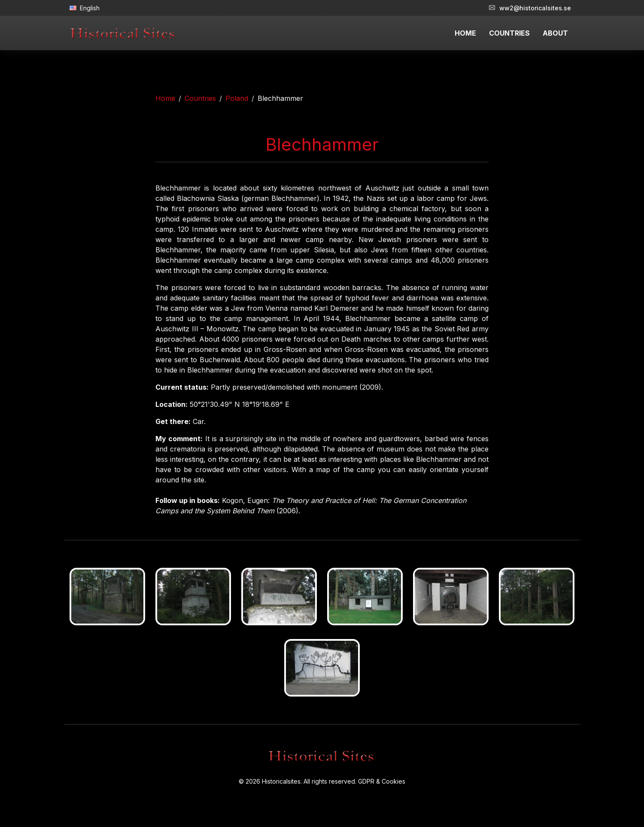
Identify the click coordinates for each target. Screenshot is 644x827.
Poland (237, 98)
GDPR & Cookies (382, 781)
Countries (200, 98)
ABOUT (555, 33)
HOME (465, 33)
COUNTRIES (509, 33)
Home (165, 98)
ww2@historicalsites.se (530, 8)
